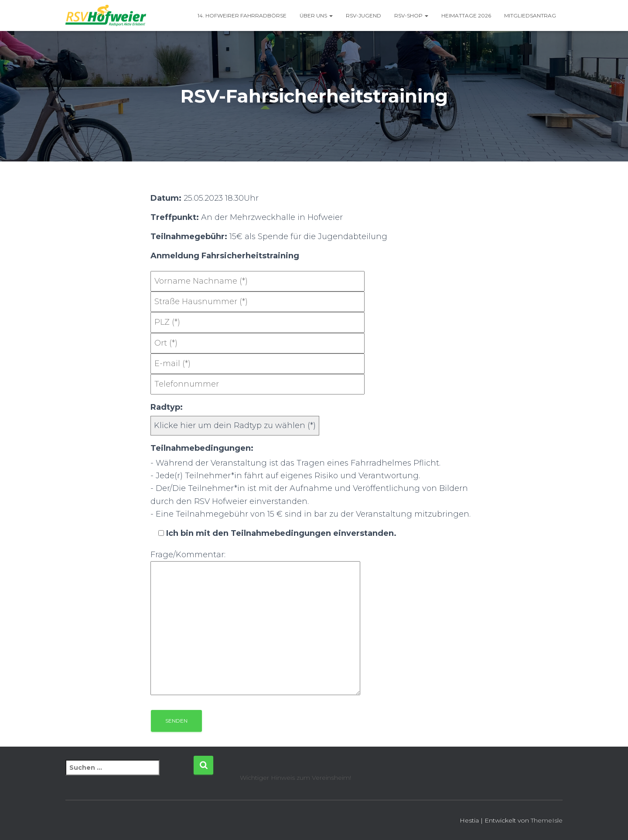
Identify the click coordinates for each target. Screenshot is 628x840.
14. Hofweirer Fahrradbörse (242, 15)
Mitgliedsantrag (530, 15)
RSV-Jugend (363, 15)
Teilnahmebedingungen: (202, 448)
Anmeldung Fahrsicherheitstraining (225, 256)
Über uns (316, 15)
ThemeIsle (547, 820)
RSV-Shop (411, 15)
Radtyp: (167, 407)
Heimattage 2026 (466, 15)
